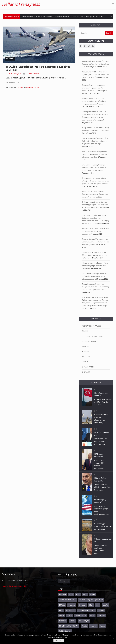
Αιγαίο (93, 595)
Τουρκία (93, 626)
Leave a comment (33, 87)
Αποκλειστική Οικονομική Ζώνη (91, 600)
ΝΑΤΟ (92, 615)
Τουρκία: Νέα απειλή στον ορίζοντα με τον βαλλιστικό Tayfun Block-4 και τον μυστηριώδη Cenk (96, 242)
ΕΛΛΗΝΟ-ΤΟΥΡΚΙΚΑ (89, 341)
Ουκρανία (102, 615)
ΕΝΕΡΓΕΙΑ (86, 346)
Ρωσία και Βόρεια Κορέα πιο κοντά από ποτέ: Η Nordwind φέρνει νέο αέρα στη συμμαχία (95, 276)
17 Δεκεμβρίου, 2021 (33, 74)
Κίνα (61, 610)
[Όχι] (113, 638)
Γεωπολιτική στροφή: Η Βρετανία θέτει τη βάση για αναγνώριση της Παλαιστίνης (95, 255)
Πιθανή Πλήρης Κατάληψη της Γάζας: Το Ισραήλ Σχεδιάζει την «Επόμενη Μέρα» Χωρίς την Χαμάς (95, 141)
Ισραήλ (105, 605)
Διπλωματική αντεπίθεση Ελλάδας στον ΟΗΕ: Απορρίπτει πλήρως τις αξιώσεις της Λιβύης (95, 154)
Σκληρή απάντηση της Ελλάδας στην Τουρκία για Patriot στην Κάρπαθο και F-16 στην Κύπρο (96, 64)
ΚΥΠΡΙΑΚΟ (86, 357)
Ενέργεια (72, 605)
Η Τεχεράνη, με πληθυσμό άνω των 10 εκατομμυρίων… (103, 527)
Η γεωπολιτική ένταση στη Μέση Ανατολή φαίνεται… (103, 402)
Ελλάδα (62, 605)
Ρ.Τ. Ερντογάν (84, 621)
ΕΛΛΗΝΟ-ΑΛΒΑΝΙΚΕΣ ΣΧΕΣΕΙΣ (93, 336)
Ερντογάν (82, 605)
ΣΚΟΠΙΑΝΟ (86, 372)
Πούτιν (72, 621)
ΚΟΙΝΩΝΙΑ (86, 352)
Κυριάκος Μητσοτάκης (86, 610)
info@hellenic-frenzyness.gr (16, 580)
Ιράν (98, 605)
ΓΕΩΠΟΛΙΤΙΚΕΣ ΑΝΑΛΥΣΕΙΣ (92, 326)
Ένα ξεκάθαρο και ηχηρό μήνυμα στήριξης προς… (101, 442)
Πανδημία (63, 621)
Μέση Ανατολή (81, 615)
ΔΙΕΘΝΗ (85, 331)
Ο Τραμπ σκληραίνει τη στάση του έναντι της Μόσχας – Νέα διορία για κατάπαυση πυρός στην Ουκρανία (95, 205)
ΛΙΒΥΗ (62, 615)
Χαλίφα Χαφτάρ (65, 631)
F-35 (78, 595)
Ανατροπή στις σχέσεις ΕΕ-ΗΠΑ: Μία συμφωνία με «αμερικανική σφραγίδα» (95, 231)
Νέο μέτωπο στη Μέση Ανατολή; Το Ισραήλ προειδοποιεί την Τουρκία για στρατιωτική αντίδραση (96, 75)
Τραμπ (102, 626)
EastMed (63, 595)
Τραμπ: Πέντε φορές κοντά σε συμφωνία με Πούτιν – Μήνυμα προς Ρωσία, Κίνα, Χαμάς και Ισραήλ (95, 287)
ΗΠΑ (91, 605)
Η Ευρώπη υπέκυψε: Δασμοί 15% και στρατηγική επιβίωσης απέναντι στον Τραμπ (95, 266)
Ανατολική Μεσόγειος (67, 600)
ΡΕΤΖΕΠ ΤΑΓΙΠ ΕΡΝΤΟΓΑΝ (69, 626)
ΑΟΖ (85, 595)
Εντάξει (59, 641)
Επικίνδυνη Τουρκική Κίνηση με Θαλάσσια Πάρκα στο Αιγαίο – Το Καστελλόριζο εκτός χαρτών (94, 168)
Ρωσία (84, 626)
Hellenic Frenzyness (15, 74)
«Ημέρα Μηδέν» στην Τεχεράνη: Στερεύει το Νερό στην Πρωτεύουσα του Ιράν (95, 194)
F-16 (71, 595)
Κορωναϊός (70, 610)
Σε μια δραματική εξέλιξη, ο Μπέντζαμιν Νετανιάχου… (103, 487)
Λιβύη (70, 615)
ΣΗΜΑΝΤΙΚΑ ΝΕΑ (88, 367)
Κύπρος (101, 610)
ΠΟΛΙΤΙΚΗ (10, 59)
